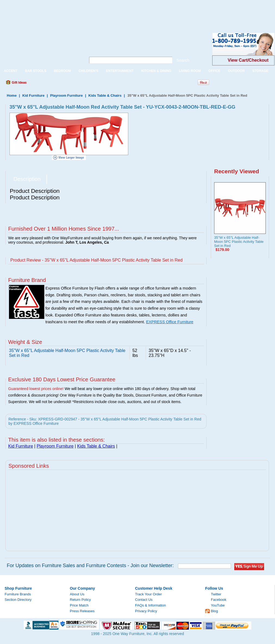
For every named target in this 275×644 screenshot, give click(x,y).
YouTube (218, 605)
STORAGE (260, 71)
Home (12, 95)
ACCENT (11, 71)
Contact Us (144, 600)
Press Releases (82, 611)
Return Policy (80, 600)
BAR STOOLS (36, 71)
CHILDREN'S (88, 71)
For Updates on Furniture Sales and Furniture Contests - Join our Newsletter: (90, 566)
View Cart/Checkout (248, 60)
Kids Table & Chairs (105, 95)
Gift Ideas (19, 83)
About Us (77, 594)
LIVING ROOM (190, 71)
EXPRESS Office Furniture (170, 322)
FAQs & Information (150, 605)
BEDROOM (62, 71)
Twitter (216, 594)
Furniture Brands (18, 594)
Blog (214, 611)
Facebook (219, 600)
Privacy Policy (146, 611)
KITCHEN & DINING (156, 71)
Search (183, 60)
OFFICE (214, 71)
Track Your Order (149, 594)
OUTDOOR (236, 71)
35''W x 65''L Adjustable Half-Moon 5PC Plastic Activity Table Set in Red (239, 242)
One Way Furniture (40, 48)
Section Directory (18, 600)
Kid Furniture (33, 95)
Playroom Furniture (66, 95)
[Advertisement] (99, 12)
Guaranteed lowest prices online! (36, 389)
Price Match (79, 605)
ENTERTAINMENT (120, 71)
